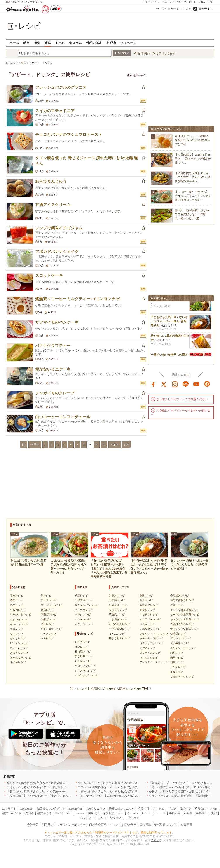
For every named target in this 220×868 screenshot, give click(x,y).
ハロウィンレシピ (85, 666)
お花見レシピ (83, 661)
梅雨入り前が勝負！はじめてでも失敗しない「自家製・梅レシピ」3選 (192, 214)
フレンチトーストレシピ (154, 662)
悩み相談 (94, 813)
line (186, 384)
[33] (127, 444)
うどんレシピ (117, 634)
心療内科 (144, 809)
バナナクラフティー (53, 346)
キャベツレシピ (19, 624)
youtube (196, 384)
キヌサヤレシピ (84, 624)
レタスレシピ (83, 619)
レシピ (146, 813)
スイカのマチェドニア (55, 111)
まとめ (60, 43)
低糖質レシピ (178, 634)
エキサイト (205, 9)
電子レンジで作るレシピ (185, 629)
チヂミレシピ (147, 648)
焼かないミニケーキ (53, 369)
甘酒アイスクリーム (53, 205)
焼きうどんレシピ (119, 638)
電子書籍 (134, 818)
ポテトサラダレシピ (151, 643)
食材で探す (144, 53)
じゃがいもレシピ (21, 615)
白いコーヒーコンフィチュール (63, 417)
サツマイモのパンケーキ (57, 322)
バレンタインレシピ (87, 675)
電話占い (186, 809)
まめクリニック (95, 809)
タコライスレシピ (150, 653)
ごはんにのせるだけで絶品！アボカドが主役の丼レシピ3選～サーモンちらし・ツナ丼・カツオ (67, 787)
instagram (175, 384)
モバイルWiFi (63, 813)
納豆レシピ (47, 624)
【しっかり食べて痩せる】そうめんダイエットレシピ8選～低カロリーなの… (193, 196)
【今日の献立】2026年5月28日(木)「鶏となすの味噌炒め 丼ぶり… (193, 159)
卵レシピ (46, 596)
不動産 (188, 813)
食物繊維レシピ (179, 643)
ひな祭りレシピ (84, 656)
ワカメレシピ (49, 634)
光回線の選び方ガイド (51, 809)
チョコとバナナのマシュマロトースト (69, 135)
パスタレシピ (147, 624)
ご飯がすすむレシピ (182, 677)
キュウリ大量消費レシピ (185, 619)
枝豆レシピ (81, 596)
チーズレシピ (49, 600)
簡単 (48, 43)
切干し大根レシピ (51, 629)
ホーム (14, 43)
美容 (214, 813)
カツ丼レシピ (117, 600)
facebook (153, 384)
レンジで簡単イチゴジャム (59, 228)
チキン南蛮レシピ (119, 629)
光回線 (29, 813)
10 (104, 444)
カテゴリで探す (165, 53)
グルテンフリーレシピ (183, 648)
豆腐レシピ (47, 610)
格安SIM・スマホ (206, 809)
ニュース (160, 813)
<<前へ (35, 444)
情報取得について (166, 825)
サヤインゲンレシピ (87, 605)
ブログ (172, 809)
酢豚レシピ (146, 596)
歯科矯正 (202, 813)
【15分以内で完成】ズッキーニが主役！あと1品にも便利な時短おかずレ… (193, 177)
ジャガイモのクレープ (55, 393)
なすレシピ (17, 634)
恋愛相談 (109, 813)
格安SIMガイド (12, 813)
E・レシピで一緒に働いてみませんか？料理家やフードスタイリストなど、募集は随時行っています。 (110, 832)
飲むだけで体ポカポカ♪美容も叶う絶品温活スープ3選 (41, 783)
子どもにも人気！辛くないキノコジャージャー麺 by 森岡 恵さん (169, 322)
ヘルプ (114, 825)
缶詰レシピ (177, 605)
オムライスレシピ (150, 619)
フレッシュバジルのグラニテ (61, 87)
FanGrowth (75, 809)
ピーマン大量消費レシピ (185, 615)
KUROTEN (26, 809)
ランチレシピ (178, 667)
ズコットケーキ (49, 275)
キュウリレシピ (84, 610)
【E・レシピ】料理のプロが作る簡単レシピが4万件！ (110, 689)
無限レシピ (177, 658)
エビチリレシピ (149, 615)
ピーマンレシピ (19, 643)
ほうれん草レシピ (21, 658)
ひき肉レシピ (18, 610)
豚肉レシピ (17, 600)
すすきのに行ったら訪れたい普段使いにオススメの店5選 (114, 783)
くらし (156, 2)
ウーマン (133, 813)
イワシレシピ (83, 615)
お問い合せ (129, 825)
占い (179, 2)
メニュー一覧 (206, 2)
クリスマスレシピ (85, 671)
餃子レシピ (146, 600)
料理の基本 (94, 43)
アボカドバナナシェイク (57, 252)
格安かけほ (44, 813)
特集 (37, 43)
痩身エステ (117, 818)
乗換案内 (175, 813)
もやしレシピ (18, 638)
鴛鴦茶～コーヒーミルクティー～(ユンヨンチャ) (78, 299)
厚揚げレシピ (49, 615)
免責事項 (186, 825)
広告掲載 (145, 825)
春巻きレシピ (147, 610)
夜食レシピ (177, 672)
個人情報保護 (98, 825)
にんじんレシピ (19, 648)
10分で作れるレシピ (182, 600)
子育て (147, 2)
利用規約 (48, 825)
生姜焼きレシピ (118, 605)
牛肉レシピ (17, 596)
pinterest (207, 384)
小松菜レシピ (18, 662)
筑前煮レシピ (117, 615)
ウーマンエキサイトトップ (173, 9)
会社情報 (33, 825)
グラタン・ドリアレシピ (154, 634)
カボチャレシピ (84, 600)
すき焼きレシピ (118, 619)
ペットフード (88, 818)
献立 (26, 43)
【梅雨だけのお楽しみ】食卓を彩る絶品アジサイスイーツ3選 (117, 791)
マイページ (128, 43)
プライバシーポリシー (71, 825)
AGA (103, 818)
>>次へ (115, 444)
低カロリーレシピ (181, 638)
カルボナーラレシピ (151, 638)
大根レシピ (17, 629)
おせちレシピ (83, 642)
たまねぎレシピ (19, 619)
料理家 (111, 43)
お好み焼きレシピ (119, 624)
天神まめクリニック (122, 809)
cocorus (80, 813)
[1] (24, 444)
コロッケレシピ (149, 658)
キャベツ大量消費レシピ (185, 610)
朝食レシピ (177, 662)
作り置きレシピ (179, 596)
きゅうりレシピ (19, 653)
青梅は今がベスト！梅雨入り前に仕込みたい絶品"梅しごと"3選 (192, 140)
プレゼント (190, 2)
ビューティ (168, 2)
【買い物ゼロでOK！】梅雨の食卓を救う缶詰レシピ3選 (113, 796)
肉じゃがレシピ (118, 610)
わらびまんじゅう (51, 181)
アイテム (159, 809)
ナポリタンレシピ (150, 629)
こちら (155, 840)
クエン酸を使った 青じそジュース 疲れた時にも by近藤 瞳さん (86, 161)
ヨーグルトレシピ (51, 605)
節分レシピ (81, 647)
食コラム (75, 43)
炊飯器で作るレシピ (182, 624)
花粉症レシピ (83, 651)
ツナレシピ (47, 638)
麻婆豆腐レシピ (149, 605)
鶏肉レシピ (17, 605)
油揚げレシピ (49, 619)
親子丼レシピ (117, 596)
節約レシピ (177, 653)
